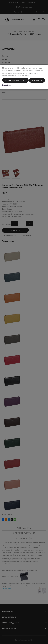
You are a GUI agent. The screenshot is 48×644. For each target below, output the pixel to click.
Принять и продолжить (15, 80)
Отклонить (37, 80)
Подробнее (7, 85)
